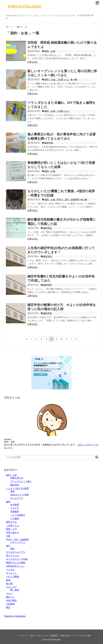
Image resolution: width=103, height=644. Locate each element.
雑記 (8, 607)
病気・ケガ (11, 529)
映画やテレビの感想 (16, 563)
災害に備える (12, 532)
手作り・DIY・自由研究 (68, 200)
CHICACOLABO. (55, 640)
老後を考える (17, 478)
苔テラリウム (12, 556)
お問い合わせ (66, 636)
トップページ (22, 636)
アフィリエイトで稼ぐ (21, 481)
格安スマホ (11, 522)
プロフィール (42, 636)
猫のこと (10, 597)
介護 (8, 536)
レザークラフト (18, 542)
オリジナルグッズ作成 (17, 559)
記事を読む (33, 62)
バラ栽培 (15, 519)
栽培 (8, 502)
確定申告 (49, 143)
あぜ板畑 (15, 505)
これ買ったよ (63, 80)
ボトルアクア (17, 498)
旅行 (8, 546)
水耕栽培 (15, 512)
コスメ (9, 593)
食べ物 (74, 80)
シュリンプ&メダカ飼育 (18, 488)
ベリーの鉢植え (18, 515)
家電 (8, 580)
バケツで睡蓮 (12, 577)
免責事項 (54, 636)
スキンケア (11, 587)
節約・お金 (50, 51)
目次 (32, 636)
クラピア (15, 508)
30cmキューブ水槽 (19, 495)
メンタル (10, 570)
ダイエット (11, 573)
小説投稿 (10, 604)
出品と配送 (11, 600)
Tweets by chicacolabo (15, 616)
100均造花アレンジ (15, 566)
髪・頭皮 (15, 590)
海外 (12, 549)
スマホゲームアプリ (16, 552)
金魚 (12, 491)
